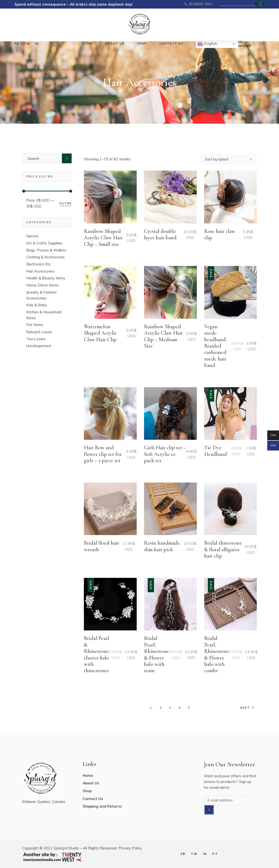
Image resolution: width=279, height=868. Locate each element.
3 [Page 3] (170, 708)
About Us (91, 783)
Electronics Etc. (39, 264)
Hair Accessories (40, 271)
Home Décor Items (42, 285)
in (37, 44)
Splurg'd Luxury (39, 332)
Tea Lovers (36, 339)
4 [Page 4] (180, 708)
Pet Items (35, 325)
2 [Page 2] (161, 708)
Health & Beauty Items (46, 278)
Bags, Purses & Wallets (46, 250)
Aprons (32, 236)
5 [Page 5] (189, 708)
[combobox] (228, 159)
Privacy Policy (130, 848)
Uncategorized (39, 346)
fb (17, 44)
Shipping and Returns (102, 806)
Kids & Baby (37, 305)
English (207, 44)
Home (88, 775)
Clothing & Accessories (45, 257)
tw (27, 44)
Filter (66, 203)
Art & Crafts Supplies (44, 243)
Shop (87, 791)
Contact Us (93, 799)
